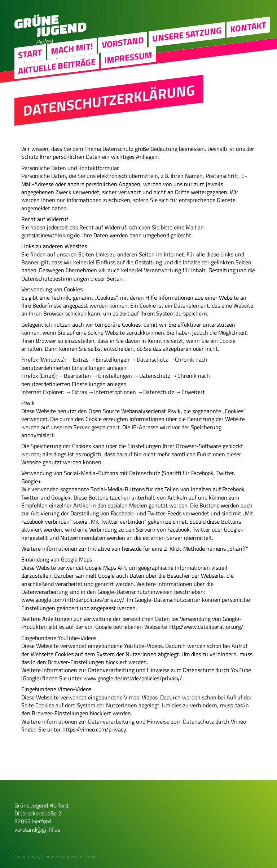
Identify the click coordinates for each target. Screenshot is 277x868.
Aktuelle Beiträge (57, 66)
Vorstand (123, 42)
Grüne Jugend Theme (36, 856)
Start (30, 53)
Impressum (128, 57)
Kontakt (248, 27)
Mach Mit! (72, 48)
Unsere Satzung (187, 34)
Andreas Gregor (82, 856)
